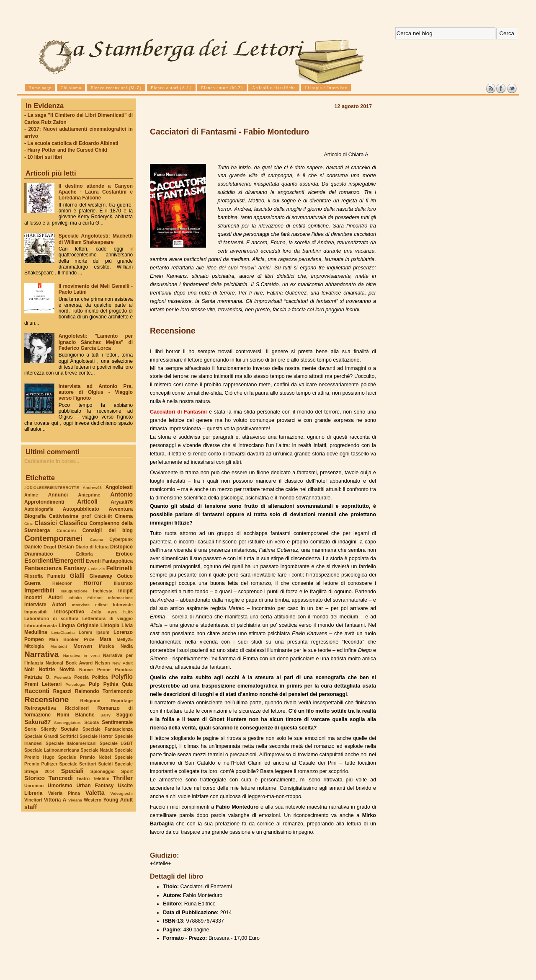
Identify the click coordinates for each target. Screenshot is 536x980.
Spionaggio (103, 771)
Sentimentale (117, 722)
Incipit (125, 591)
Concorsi (66, 530)
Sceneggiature (68, 723)
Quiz (127, 684)
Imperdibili (39, 590)
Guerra (32, 583)
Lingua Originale (79, 626)
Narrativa (41, 654)
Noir (29, 670)
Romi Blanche (76, 715)
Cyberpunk (121, 539)
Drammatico (39, 554)
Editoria (85, 554)
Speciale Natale (97, 750)
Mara (106, 639)
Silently (49, 729)
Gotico (125, 576)
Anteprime (89, 495)
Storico (35, 778)
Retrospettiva (40, 708)
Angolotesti (119, 487)
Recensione (46, 699)
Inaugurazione (74, 591)
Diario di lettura (92, 547)
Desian (66, 547)
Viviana (75, 800)
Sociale (69, 729)
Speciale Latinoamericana (52, 750)
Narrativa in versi (81, 655)
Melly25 (125, 639)
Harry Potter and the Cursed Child (67, 150)
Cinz (28, 524)
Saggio (125, 715)
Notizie (47, 670)
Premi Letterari (43, 684)
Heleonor (62, 583)
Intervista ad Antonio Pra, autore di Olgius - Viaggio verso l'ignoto (96, 392)
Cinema (124, 516)
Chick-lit (103, 516)
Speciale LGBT (116, 743)
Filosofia (33, 576)
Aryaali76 (122, 502)
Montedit (58, 646)
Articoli (87, 502)
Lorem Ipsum (94, 632)
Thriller (123, 778)
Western (93, 800)
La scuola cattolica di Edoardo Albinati (73, 143)
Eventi (93, 561)
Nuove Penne (95, 670)
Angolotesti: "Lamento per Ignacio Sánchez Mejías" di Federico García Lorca (96, 342)
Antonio (121, 494)
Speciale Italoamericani (71, 743)
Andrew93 (92, 487)
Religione (90, 701)
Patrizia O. (37, 677)
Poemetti (62, 677)
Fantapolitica (117, 561)
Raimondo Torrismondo (104, 691)
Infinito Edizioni (86, 598)
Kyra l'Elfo (120, 612)
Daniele (33, 547)
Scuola (91, 722)
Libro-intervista (41, 626)
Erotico (124, 554)
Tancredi (61, 778)
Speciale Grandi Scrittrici (51, 736)
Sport (127, 771)
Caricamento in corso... (52, 461)
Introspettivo (70, 612)
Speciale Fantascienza (108, 729)
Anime (31, 495)
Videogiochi (122, 793)
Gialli (77, 576)
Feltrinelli (120, 568)
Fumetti (56, 576)
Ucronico (34, 786)
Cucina (97, 539)
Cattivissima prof (70, 516)
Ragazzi (62, 691)
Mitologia (34, 646)
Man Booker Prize (72, 639)
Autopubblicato (81, 509)
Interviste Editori (90, 605)
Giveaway (101, 576)
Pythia (111, 684)
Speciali (72, 771)
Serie (30, 729)
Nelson (103, 663)
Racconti (37, 691)
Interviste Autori (45, 605)
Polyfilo (122, 677)
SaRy (106, 715)
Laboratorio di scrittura (51, 618)
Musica (106, 646)
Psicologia (75, 684)
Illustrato (123, 583)
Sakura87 (37, 722)
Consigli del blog (108, 530)
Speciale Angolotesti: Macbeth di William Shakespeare (96, 239)
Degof (50, 547)
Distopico (121, 547)
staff (31, 807)
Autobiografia (39, 509)
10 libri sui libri (45, 157)
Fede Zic (97, 569)
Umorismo (60, 786)
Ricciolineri (76, 708)
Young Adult (118, 800)
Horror (93, 583)
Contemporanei (53, 538)
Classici (46, 523)
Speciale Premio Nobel (85, 757)
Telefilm (101, 778)
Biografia (35, 516)
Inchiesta (103, 591)
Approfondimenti (44, 502)
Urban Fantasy (95, 786)
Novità (67, 670)
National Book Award (69, 663)
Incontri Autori (44, 597)
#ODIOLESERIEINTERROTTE (52, 487)
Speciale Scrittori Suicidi (86, 764)
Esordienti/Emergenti (54, 561)
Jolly (96, 612)
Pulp (94, 684)
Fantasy (75, 568)
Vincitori (33, 800)
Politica (100, 677)
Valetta (95, 793)
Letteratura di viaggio (107, 618)
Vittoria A (55, 800)
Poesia (81, 677)
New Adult (122, 663)
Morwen (83, 646)
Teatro (83, 778)
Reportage (122, 701)
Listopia (110, 626)
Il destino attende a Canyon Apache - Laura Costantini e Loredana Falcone (96, 192)
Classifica (73, 523)
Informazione (120, 598)
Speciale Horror (96, 736)
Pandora (124, 670)
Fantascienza (43, 568)
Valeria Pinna (64, 793)
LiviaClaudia (63, 632)
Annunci (58, 495)
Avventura (121, 509)
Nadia (127, 646)
